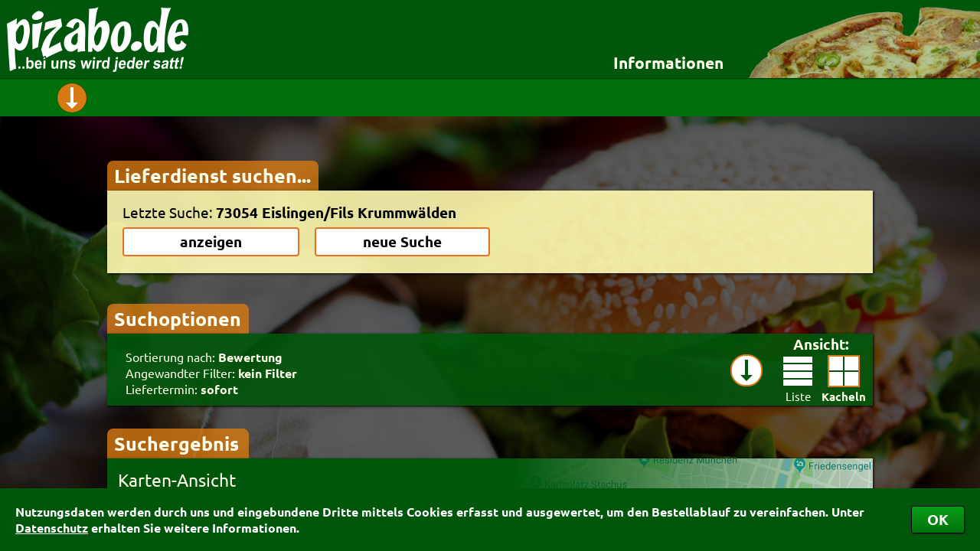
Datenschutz (52, 528)
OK (938, 519)
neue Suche (402, 241)
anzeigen (211, 241)
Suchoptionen (178, 318)
